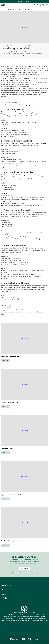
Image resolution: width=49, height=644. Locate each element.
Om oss (24, 581)
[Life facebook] (6, 599)
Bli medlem (25, 568)
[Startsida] (3, 5)
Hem (3, 46)
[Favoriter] (37, 5)
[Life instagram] (3, 599)
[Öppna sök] (25, 10)
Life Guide (8, 46)
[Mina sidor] (40, 5)
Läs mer (5, 361)
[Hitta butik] (34, 5)
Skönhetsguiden (15, 46)
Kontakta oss (24, 586)
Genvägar (24, 590)
